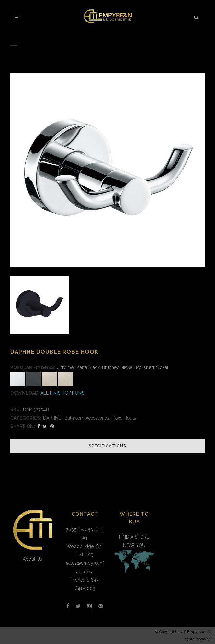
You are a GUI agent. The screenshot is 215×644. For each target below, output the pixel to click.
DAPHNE (52, 418)
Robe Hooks (124, 418)
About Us (32, 559)
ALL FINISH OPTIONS (62, 393)
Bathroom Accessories (87, 418)
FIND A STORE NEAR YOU (134, 555)
